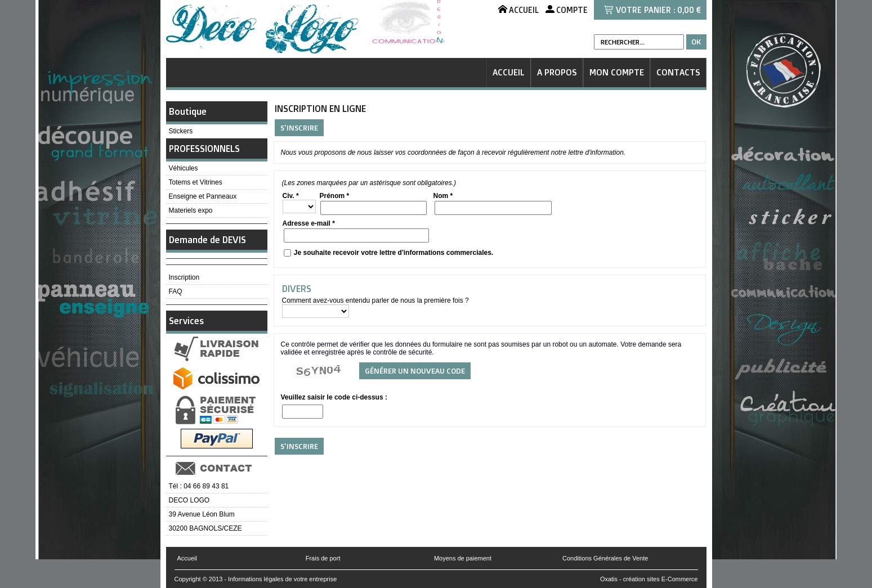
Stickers (181, 131)
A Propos (557, 72)
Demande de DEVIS (207, 240)
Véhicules (184, 168)
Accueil (509, 72)
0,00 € (689, 10)
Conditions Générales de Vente (605, 558)
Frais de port (323, 558)
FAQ (176, 291)
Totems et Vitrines (196, 182)
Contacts (678, 72)
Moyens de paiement (463, 558)
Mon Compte (617, 72)
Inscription (184, 277)
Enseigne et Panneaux (203, 196)
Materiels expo (191, 210)
